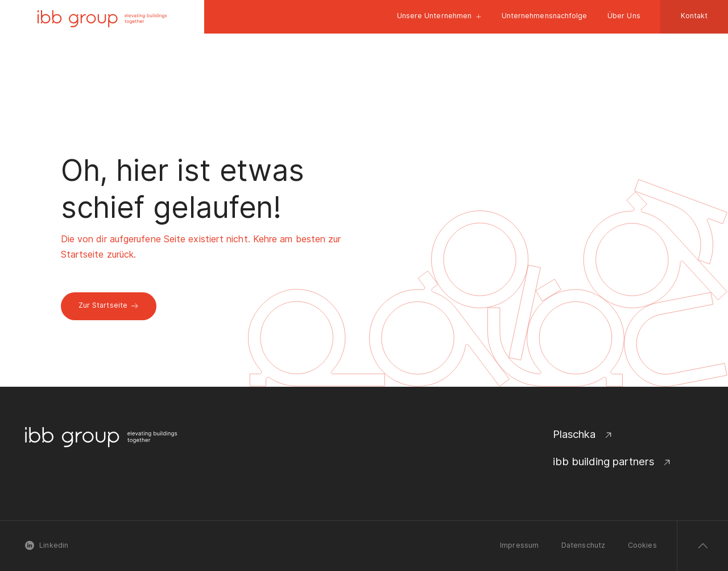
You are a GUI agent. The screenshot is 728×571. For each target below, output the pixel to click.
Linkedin (47, 545)
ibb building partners (613, 462)
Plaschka (583, 434)
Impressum (519, 545)
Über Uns (624, 16)
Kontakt (694, 16)
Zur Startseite (109, 305)
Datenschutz (583, 545)
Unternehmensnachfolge (545, 16)
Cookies (642, 545)
